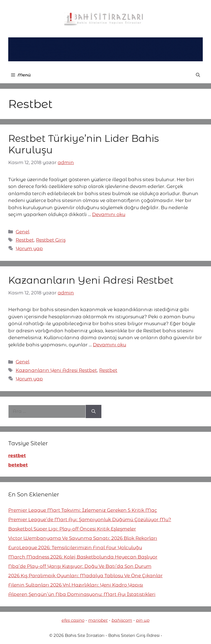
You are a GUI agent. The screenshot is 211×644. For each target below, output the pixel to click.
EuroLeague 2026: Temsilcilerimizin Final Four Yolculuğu (75, 548)
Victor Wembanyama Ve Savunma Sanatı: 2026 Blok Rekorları (83, 538)
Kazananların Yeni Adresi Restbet (91, 280)
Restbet (25, 240)
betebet (18, 465)
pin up (143, 620)
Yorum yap (29, 248)
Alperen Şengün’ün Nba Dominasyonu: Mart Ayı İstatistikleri (82, 594)
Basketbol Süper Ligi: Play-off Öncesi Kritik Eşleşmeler (72, 529)
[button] (198, 75)
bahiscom (122, 620)
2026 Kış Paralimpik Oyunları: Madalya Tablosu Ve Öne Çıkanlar (85, 576)
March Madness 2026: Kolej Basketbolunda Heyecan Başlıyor (83, 557)
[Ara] (94, 411)
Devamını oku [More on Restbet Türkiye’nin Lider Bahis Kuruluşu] (109, 214)
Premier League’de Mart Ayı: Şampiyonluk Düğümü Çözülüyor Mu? (90, 519)
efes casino (73, 620)
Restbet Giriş (51, 240)
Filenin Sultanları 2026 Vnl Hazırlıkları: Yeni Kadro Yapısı (76, 585)
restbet (17, 455)
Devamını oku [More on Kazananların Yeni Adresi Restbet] (109, 345)
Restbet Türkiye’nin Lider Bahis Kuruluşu (84, 144)
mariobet (98, 620)
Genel (23, 232)
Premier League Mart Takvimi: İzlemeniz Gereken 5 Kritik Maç (83, 510)
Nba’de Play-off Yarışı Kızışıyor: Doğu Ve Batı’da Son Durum (80, 566)
